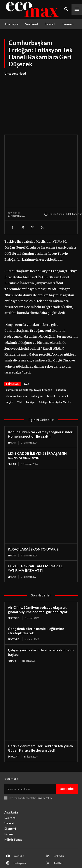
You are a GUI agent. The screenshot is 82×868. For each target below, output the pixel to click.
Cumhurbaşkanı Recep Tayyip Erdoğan (29, 368)
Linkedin (59, 834)
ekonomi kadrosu (16, 374)
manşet (64, 374)
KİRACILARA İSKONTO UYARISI (34, 527)
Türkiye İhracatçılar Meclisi (55, 380)
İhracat (13, 734)
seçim (10, 380)
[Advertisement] (41, 103)
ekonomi (61, 368)
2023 (26, 362)
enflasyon (37, 374)
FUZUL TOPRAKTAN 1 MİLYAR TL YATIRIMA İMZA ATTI (35, 546)
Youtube (19, 834)
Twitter (58, 841)
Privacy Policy (44, 776)
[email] (30, 767)
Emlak (12, 420)
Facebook (20, 848)
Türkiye (30, 380)
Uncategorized (15, 74)
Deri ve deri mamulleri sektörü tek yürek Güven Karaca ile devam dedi (41, 726)
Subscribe (67, 767)
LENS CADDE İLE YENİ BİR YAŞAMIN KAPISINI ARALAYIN (37, 433)
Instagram (20, 841)
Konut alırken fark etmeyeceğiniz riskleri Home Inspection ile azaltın (41, 412)
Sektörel (14, 596)
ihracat (51, 374)
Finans (12, 639)
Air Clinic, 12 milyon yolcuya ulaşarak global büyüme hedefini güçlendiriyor (38, 587)
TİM (19, 380)
